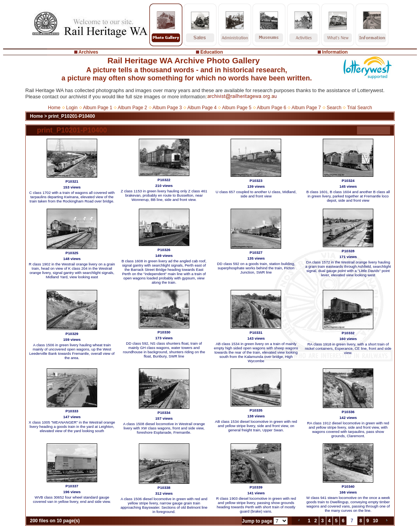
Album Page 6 (271, 108)
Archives (88, 52)
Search (334, 108)
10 (375, 521)
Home (54, 108)
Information (335, 52)
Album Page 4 (202, 108)
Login (72, 108)
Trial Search (359, 108)
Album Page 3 (167, 108)
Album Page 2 (132, 108)
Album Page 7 (306, 108)
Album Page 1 (97, 108)
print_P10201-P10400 (72, 116)
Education (212, 52)
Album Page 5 (237, 108)
